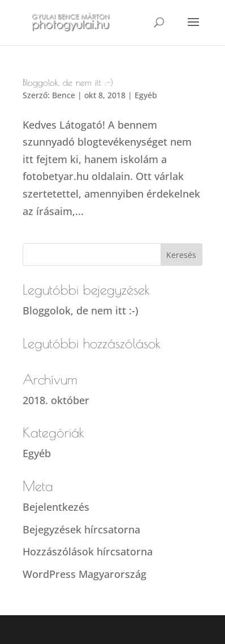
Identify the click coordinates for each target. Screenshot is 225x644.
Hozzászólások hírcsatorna (88, 551)
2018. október (56, 400)
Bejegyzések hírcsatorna (81, 529)
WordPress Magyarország (85, 574)
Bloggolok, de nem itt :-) (68, 82)
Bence (64, 95)
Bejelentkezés (56, 507)
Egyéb (146, 95)
